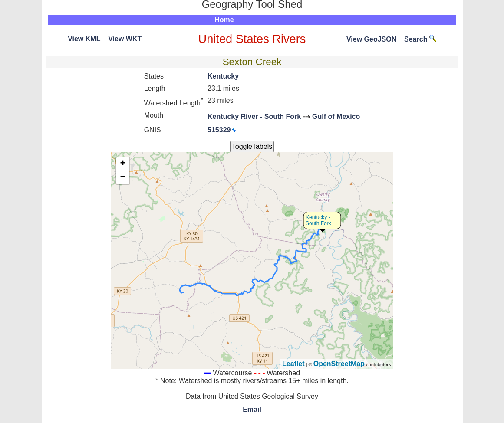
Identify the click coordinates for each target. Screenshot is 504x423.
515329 (219, 130)
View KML (84, 39)
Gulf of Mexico (336, 116)
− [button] (123, 177)
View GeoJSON (371, 39)
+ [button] (123, 164)
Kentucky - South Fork (318, 220)
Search (420, 39)
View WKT (125, 39)
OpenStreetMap (339, 364)
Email (252, 409)
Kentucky (223, 76)
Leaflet (293, 364)
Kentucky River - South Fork (254, 116)
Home (224, 20)
